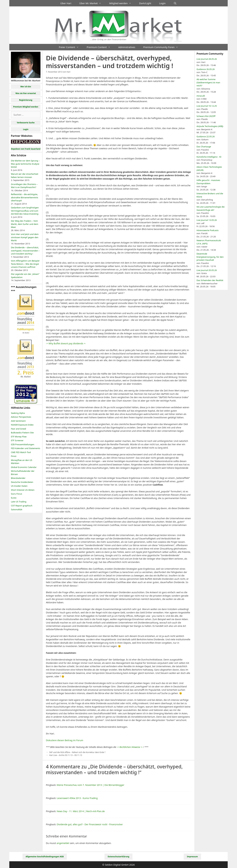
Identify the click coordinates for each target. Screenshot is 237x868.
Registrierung (26, 100)
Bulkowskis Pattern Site (22, 433)
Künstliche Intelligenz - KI (209, 157)
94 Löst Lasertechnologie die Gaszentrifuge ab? (211, 208)
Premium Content (101, 47)
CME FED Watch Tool (21, 452)
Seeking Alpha (18, 413)
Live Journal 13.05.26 (207, 220)
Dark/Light (145, 3)
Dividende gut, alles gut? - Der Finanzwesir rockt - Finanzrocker (90, 824)
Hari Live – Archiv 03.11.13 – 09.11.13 (66, 755)
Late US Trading (19, 502)
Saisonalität (17, 509)
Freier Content (71, 47)
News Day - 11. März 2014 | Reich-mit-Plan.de (81, 811)
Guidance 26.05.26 (206, 69)
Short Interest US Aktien (23, 490)
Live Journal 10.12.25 (207, 106)
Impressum (192, 857)
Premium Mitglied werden (26, 107)
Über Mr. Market (92, 3)
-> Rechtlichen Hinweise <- (130, 747)
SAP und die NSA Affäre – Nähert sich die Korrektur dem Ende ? (77, 752)
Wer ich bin (26, 87)
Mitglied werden (122, 3)
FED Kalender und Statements (26, 448)
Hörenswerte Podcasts (208, 230)
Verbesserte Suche (26, 123)
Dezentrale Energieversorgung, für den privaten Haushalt (210, 257)
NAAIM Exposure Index (22, 425)
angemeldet (63, 843)
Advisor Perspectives (21, 417)
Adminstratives (127, 47)
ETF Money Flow (19, 437)
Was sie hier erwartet (26, 93)
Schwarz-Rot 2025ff (206, 116)
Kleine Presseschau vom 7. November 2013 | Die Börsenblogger (90, 785)
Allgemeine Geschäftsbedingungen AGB (45, 857)
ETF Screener (17, 440)
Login (162, 3)
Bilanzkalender (18, 478)
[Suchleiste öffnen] (175, 3)
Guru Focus (16, 494)
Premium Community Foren (163, 47)
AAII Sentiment (18, 421)
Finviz (14, 456)
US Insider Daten (19, 486)
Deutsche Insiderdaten (22, 482)
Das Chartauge (204, 147)
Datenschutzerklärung (119, 857)
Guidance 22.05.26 (206, 136)
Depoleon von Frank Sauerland (26, 149)
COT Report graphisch (22, 506)
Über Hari (66, 3)
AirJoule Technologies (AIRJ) (210, 126)
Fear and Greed (18, 429)
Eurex (14, 498)
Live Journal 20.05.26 (207, 270)
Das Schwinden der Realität (210, 280)
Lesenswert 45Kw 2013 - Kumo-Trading (77, 798)
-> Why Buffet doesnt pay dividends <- (66, 343)
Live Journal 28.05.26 (207, 59)
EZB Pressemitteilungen (23, 444)
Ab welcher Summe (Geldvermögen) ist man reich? (208, 82)
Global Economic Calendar (24, 467)
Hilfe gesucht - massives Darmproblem (208, 182)
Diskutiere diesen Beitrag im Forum (65, 740)
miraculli (201, 96)
